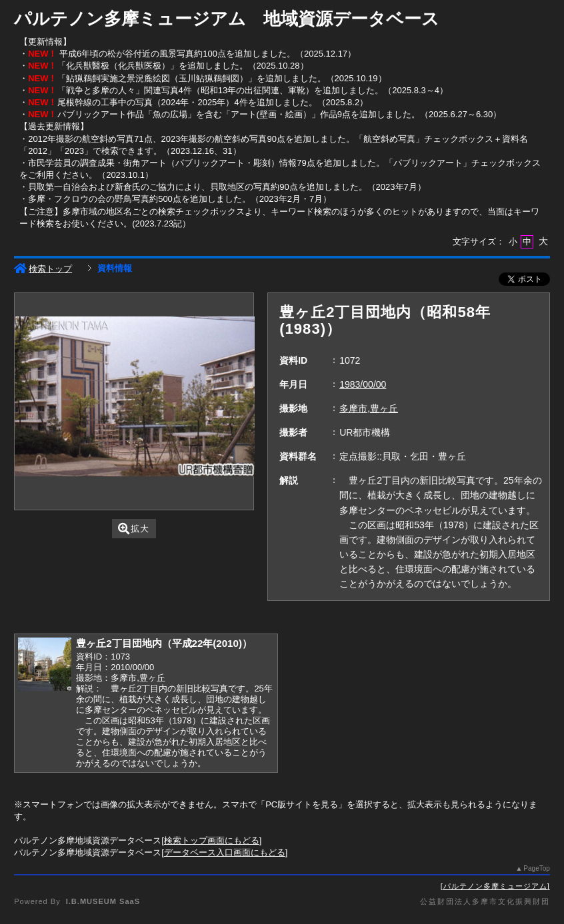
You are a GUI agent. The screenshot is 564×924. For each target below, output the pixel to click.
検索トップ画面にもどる (212, 840)
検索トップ (43, 269)
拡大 (134, 529)
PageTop (536, 868)
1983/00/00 (363, 384)
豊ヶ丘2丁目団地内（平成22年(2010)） (164, 643)
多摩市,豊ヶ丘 (369, 408)
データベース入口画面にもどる (225, 852)
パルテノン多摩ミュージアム (495, 886)
